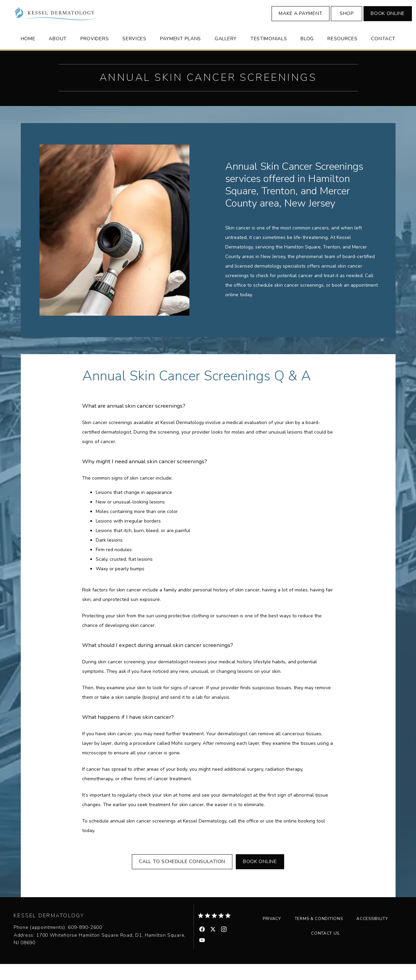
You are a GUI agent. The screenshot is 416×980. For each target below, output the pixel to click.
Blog (307, 54)
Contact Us (325, 949)
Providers (95, 54)
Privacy (272, 935)
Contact (383, 54)
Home (28, 54)
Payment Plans (181, 54)
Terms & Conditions (319, 935)
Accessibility (372, 935)
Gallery (226, 54)
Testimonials (269, 54)
